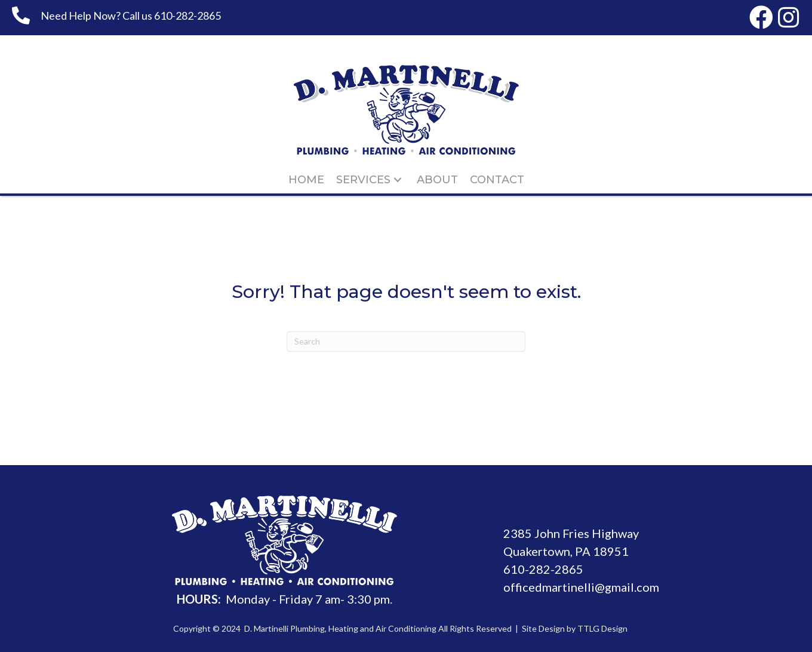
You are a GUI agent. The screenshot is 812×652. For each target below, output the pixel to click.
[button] (761, 17)
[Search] (406, 342)
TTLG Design (602, 628)
